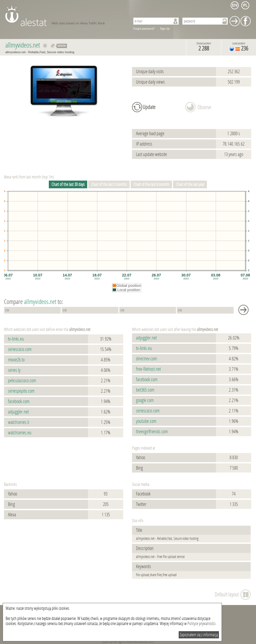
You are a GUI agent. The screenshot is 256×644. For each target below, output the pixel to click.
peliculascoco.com (22, 381)
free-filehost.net (148, 369)
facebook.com (19, 401)
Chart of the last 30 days (68, 184)
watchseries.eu (20, 433)
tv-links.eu (16, 339)
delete (62, 46)
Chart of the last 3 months (109, 184)
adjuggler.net (18, 412)
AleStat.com (65, 16)
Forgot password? (144, 29)
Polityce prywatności (201, 624)
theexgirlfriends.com (152, 432)
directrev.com (146, 359)
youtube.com (146, 421)
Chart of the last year (190, 184)
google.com (145, 400)
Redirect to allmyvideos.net (53, 46)
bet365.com (145, 390)
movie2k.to (16, 360)
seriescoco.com (20, 349)
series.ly (14, 370)
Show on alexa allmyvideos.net (45, 46)
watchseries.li (19, 422)
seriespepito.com (21, 391)
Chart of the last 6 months (151, 184)
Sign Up (165, 29)
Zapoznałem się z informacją (199, 635)
